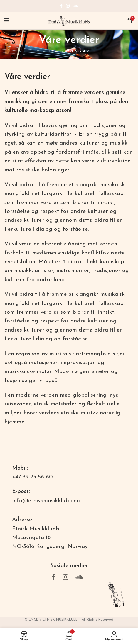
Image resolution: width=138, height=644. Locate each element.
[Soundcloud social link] (76, 6)
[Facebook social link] (61, 6)
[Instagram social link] (68, 6)
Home (54, 52)
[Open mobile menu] (7, 21)
